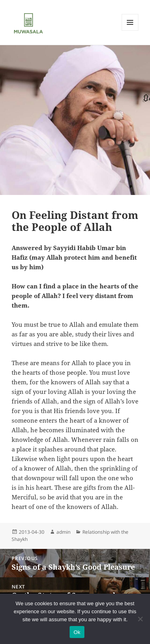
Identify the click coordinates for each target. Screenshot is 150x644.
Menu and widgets (130, 31)
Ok (77, 632)
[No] (140, 619)
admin (63, 532)
